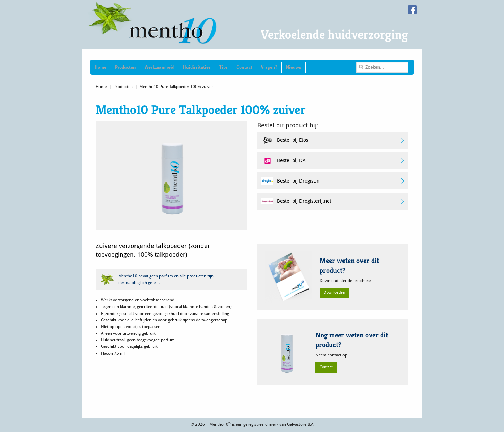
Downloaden (334, 293)
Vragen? (269, 67)
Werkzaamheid (159, 67)
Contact (244, 67)
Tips (224, 67)
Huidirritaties (197, 67)
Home (101, 67)
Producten (125, 67)
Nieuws (294, 67)
